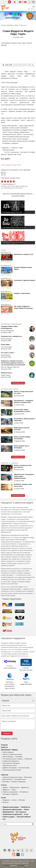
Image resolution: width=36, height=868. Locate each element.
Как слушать (21, 812)
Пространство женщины (11, 763)
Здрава (5, 787)
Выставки (6, 782)
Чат (29, 9)
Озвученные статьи (10, 766)
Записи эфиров (8, 752)
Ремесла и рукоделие (10, 792)
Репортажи (28, 759)
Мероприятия (8, 812)
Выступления (7, 779)
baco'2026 (6, 865)
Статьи (4, 785)
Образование (15, 787)
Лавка (26, 810)
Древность (25, 787)
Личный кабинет (24, 817)
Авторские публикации (12, 810)
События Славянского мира (12, 777)
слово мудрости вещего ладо (11, 165)
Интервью (19, 757)
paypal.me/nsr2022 (26, 684)
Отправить (7, 733)
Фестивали (28, 777)
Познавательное (20, 779)
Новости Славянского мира (12, 754)
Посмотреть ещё (18, 383)
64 (23, 2)
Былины (6, 802)
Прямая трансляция (11, 807)
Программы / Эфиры (9, 750)
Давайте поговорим (10, 768)
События (5, 775)
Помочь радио (9, 817)
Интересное (24, 792)
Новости (4, 747)
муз (25, 2)
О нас (26, 814)
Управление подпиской (12, 814)
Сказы (4, 798)
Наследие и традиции (10, 794)
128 (20, 2)
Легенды (22, 800)
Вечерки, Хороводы (19, 782)
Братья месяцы (8, 757)
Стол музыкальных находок (13, 759)
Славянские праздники (11, 761)
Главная (4, 745)
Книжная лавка (24, 768)
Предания (6, 800)
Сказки (14, 800)
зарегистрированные (21, 186)
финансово (25, 656)
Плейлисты (26, 807)
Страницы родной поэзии (12, 770)
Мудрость (6, 790)
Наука (14, 790)
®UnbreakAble (21, 865)
